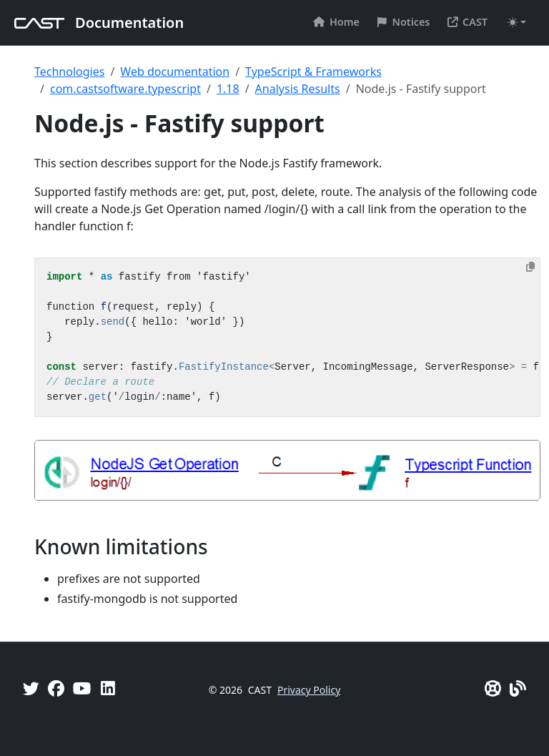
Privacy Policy (309, 690)
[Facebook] (56, 688)
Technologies (69, 72)
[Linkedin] (108, 688)
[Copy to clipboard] (530, 267)
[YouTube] (82, 688)
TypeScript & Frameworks (313, 72)
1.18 (228, 89)
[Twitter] (31, 688)
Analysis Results (298, 89)
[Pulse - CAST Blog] (518, 688)
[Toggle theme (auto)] (517, 22)
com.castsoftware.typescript (125, 89)
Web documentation (175, 72)
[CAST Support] (493, 688)
